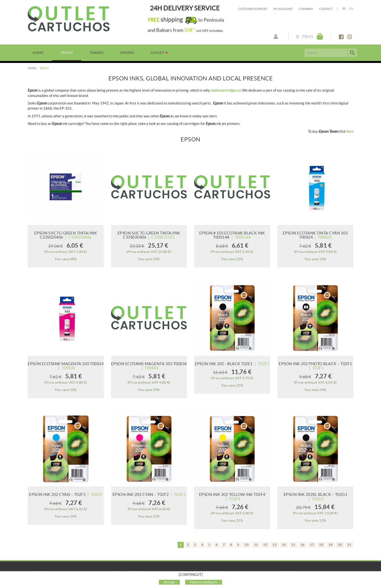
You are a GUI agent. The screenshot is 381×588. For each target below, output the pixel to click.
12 (265, 545)
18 (321, 545)
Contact (326, 9)
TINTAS (32, 68)
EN (351, 9)
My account (283, 9)
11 (256, 545)
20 (340, 545)
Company (306, 9)
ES (344, 9)
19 (331, 545)
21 (349, 545)
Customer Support (253, 9)
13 (274, 545)
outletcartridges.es (226, 90)
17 (312, 545)
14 (284, 545)
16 (303, 545)
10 (247, 545)
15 (293, 545)
